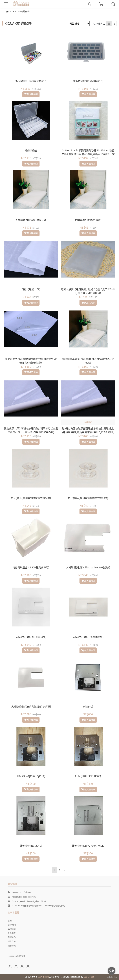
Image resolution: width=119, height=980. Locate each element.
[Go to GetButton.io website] (112, 977)
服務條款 (12, 946)
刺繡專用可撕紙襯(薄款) (88, 220)
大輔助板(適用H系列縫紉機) (88, 637)
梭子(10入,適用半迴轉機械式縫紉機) (88, 498)
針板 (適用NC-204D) (31, 846)
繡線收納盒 (31, 150)
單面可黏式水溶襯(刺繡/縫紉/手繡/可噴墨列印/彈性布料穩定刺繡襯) (31, 361)
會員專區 (12, 933)
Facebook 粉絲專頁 (16, 956)
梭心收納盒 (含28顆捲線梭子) (31, 81)
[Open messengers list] (112, 971)
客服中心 (12, 937)
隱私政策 (12, 941)
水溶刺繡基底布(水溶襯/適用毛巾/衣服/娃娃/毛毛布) (88, 361)
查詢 (10, 921)
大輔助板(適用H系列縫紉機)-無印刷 (31, 706)
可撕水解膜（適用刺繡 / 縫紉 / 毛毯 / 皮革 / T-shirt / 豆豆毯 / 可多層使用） (88, 291)
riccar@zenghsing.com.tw (24, 897)
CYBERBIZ (89, 977)
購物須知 (12, 929)
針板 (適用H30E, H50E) (88, 776)
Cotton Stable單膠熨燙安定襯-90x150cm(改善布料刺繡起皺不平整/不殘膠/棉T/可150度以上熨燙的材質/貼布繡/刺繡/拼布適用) (88, 154)
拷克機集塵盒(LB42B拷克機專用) (31, 567)
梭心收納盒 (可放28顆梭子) (88, 81)
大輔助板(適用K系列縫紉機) (31, 637)
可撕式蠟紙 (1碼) (31, 289)
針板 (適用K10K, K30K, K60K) (88, 846)
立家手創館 (43, 977)
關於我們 (12, 925)
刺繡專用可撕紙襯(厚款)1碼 (31, 220)
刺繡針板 (88, 706)
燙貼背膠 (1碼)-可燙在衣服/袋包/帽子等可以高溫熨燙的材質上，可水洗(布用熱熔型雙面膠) (31, 430)
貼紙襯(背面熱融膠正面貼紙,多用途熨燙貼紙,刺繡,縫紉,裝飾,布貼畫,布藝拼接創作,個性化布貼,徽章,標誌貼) (88, 432)
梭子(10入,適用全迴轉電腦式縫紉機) (31, 498)
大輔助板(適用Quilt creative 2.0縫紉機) (88, 567)
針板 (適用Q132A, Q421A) (31, 776)
